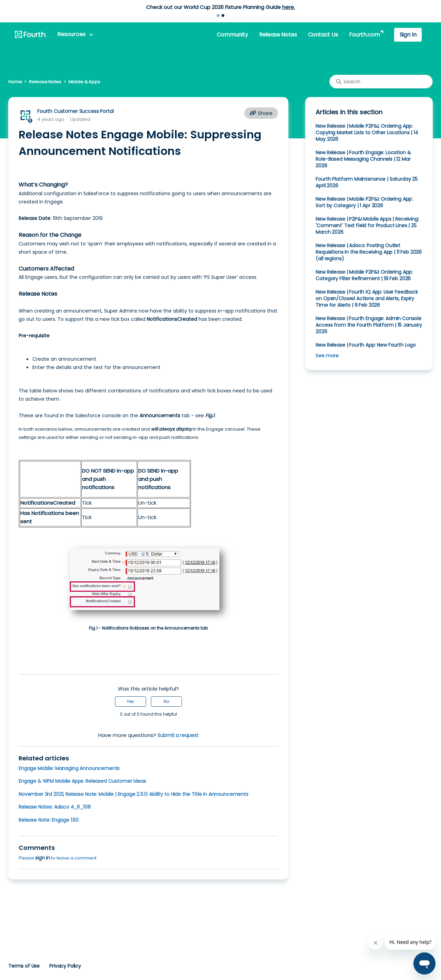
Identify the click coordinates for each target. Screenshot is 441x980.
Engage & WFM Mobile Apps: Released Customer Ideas (82, 781)
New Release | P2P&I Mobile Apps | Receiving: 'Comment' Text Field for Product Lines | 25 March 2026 (367, 225)
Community (232, 35)
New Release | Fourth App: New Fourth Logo (366, 345)
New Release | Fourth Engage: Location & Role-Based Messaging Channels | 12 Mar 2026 (363, 159)
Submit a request (178, 735)
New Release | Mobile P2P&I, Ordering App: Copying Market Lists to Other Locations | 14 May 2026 (367, 133)
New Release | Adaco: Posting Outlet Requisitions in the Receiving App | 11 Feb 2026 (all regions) (369, 252)
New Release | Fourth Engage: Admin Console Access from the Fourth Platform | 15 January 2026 (369, 325)
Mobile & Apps (84, 82)
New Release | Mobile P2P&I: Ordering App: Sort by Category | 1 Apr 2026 (364, 202)
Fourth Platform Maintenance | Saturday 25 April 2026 (367, 182)
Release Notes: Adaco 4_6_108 (55, 807)
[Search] (381, 82)
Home (15, 82)
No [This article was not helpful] (166, 701)
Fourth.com (364, 35)
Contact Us (323, 35)
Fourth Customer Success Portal (75, 111)
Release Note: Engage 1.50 (49, 820)
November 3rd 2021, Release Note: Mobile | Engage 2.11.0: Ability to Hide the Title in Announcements (134, 794)
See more (327, 356)
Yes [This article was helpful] (130, 701)
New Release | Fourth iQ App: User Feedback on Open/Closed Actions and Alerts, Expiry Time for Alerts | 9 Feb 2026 (367, 298)
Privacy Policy (65, 966)
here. (288, 7)
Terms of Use (24, 966)
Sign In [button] (408, 35)
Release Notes (278, 35)
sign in (43, 858)
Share (261, 113)
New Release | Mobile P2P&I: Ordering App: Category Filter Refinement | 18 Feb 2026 (364, 275)
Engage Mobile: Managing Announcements (69, 768)
